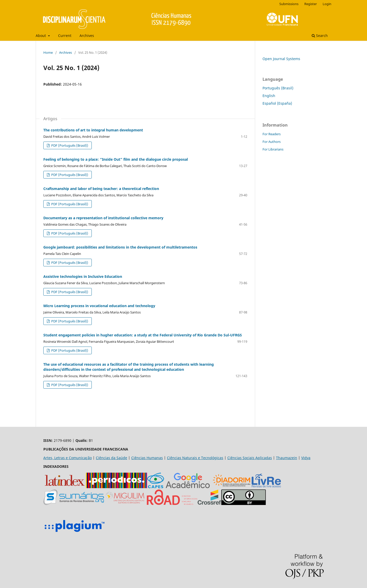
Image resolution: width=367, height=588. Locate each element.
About (41, 36)
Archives (87, 36)
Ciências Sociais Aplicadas (250, 458)
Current (65, 36)
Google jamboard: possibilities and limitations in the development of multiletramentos (120, 247)
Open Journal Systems (281, 59)
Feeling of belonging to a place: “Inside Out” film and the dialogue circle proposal (116, 159)
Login (327, 4)
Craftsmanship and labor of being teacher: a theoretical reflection (101, 189)
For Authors (272, 142)
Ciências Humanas (147, 458)
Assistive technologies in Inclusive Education (83, 276)
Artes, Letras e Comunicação (68, 458)
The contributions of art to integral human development (93, 130)
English (269, 96)
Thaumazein (287, 458)
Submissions (289, 4)
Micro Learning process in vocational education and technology (99, 306)
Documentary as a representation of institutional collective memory (103, 218)
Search (320, 36)
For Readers (272, 134)
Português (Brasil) (278, 88)
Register (311, 4)
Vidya (306, 458)
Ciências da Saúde (112, 458)
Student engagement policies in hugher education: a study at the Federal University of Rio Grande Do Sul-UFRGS (143, 335)
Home (48, 52)
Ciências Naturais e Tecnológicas (195, 458)
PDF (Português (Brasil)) (69, 145)
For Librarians (273, 149)
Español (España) (277, 103)
